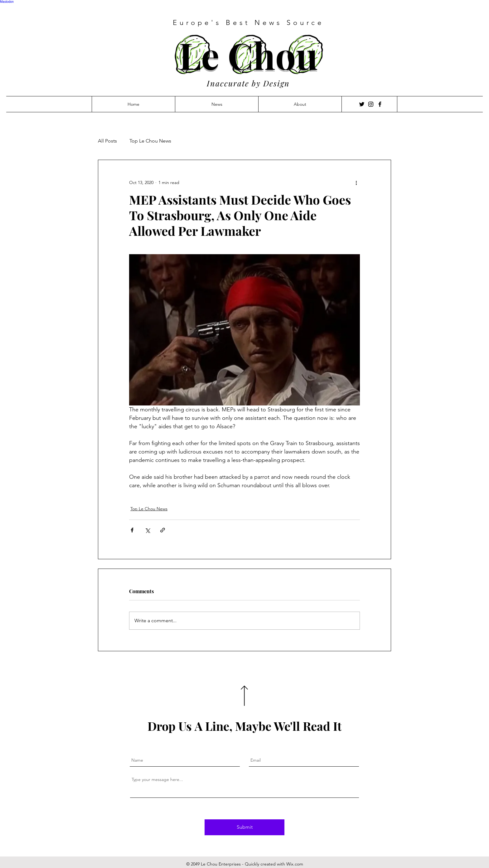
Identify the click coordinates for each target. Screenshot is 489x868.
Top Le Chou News (150, 141)
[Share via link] (163, 530)
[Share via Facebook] (132, 530)
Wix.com (295, 864)
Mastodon (7, 2)
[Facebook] (380, 104)
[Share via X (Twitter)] (147, 530)
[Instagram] (371, 104)
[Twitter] (362, 104)
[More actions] (356, 182)
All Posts (107, 141)
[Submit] (244, 827)
